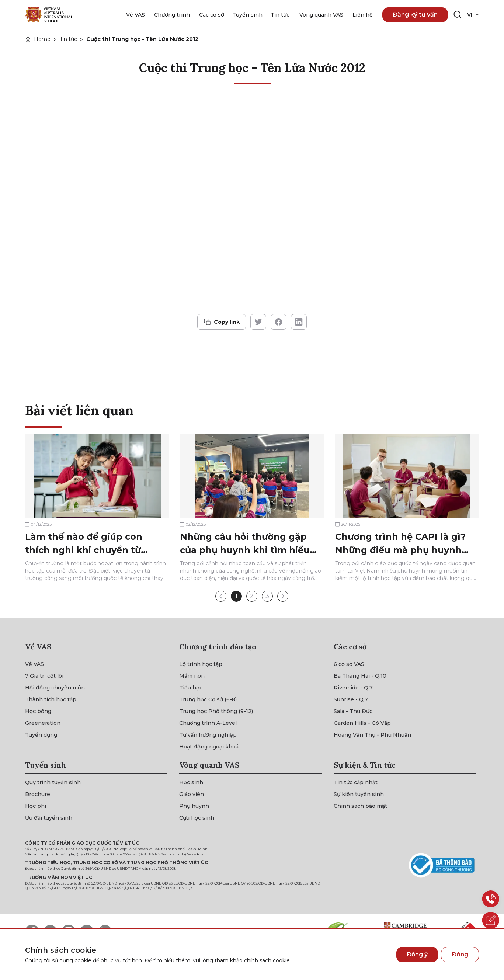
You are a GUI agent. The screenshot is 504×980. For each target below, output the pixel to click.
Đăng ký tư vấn (415, 15)
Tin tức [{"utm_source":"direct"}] (68, 39)
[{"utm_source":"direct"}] (49, 15)
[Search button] (458, 15)
